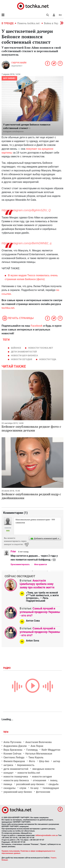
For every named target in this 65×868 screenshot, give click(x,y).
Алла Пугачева (12, 742)
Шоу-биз (44, 761)
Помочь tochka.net (29, 23)
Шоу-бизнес (9, 78)
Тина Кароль (36, 757)
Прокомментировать (20, 564)
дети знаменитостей (24, 352)
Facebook (37, 326)
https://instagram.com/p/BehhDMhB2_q (26, 243)
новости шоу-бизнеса (24, 355)
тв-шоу (34, 788)
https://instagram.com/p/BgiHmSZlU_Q (26, 210)
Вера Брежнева (13, 750)
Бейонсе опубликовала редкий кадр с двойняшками (31, 496)
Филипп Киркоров (14, 761)
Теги (6, 732)
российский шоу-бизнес (30, 784)
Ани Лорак (37, 746)
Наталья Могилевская (39, 754)
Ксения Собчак (12, 754)
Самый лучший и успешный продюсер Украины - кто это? (40, 612)
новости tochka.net (41, 348)
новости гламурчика (16, 777)
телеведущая (51, 788)
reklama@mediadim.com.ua (47, 835)
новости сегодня (21, 359)
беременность (26, 765)
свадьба (54, 784)
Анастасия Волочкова (39, 742)
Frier (13, 551)
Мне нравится (41, 564)
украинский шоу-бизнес (18, 792)
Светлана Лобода (14, 757)
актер (57, 761)
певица (8, 784)
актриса (8, 765)
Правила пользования (11, 851)
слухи (23, 788)
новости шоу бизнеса (16, 780)
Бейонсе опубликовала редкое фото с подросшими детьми (31, 428)
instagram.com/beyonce (13, 132)
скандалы (10, 788)
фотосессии (43, 792)
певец (54, 780)
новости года (48, 359)
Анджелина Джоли (15, 746)
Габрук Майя (19, 63)
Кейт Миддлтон (51, 750)
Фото (32, 761)
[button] (54, 15)
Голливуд (32, 750)
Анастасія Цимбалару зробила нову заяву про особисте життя (37, 584)
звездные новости (43, 769)
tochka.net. (8, 308)
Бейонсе (16, 348)
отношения (39, 780)
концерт (8, 773)
